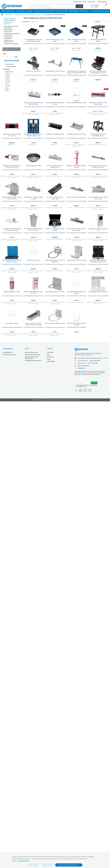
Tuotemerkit (50, 357)
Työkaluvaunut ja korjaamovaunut (9, 41)
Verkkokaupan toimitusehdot (33, 361)
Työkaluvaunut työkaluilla (11, 44)
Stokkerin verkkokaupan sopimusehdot (32, 358)
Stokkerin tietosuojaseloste (33, 355)
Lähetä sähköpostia (84, 366)
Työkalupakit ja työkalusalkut (8, 38)
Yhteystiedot (82, 368)
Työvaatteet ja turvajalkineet (100, 11)
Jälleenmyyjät (51, 361)
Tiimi (48, 355)
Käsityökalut (9, 15)
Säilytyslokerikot (8, 30)
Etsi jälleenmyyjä (8, 352)
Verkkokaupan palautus (10, 355)
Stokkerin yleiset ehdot (31, 352)
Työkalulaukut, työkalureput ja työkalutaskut (12, 34)
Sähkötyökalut (85, 11)
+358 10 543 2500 (92, 363)
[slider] (5, 61)
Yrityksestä (50, 352)
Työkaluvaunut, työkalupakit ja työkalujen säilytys (27, 15)
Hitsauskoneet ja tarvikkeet (25, 11)
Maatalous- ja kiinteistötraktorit (45, 11)
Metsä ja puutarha (62, 11)
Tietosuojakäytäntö (24, 861)
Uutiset (49, 359)
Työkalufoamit (8, 32)
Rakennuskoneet (74, 11)
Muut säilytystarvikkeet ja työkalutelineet (54, 15)
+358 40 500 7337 (95, 361)
